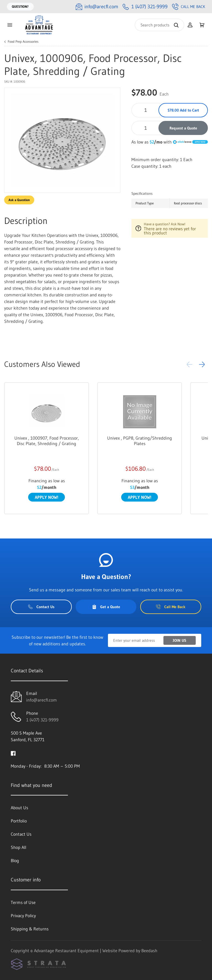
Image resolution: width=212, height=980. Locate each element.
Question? (20, 6)
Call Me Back (189, 7)
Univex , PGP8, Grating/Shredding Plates (140, 441)
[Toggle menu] (10, 25)
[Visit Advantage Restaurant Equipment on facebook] (13, 753)
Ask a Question (19, 200)
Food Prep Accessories (23, 42)
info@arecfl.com (42, 700)
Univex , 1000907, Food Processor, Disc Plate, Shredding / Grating (47, 441)
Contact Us (41, 607)
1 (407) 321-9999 (42, 720)
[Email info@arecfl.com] (97, 7)
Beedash (149, 951)
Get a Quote (106, 607)
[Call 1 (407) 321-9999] (145, 7)
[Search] (159, 25)
